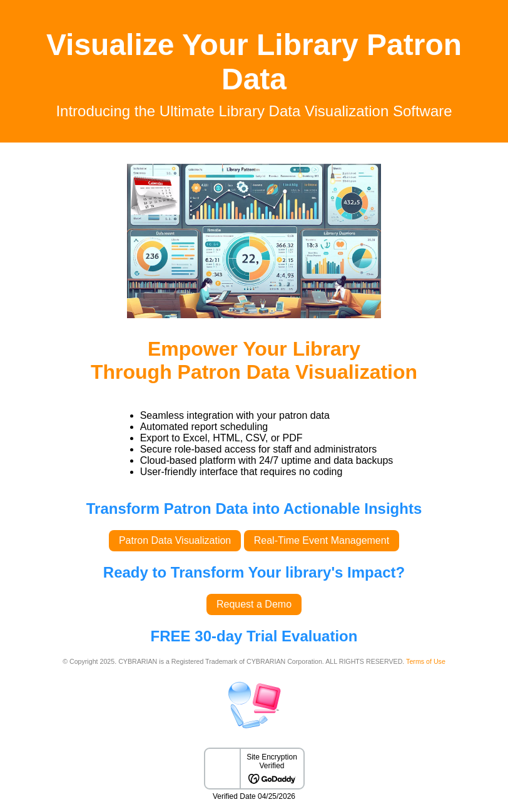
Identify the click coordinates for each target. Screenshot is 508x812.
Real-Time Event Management (322, 540)
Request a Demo (254, 604)
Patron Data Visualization (175, 540)
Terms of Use (426, 661)
